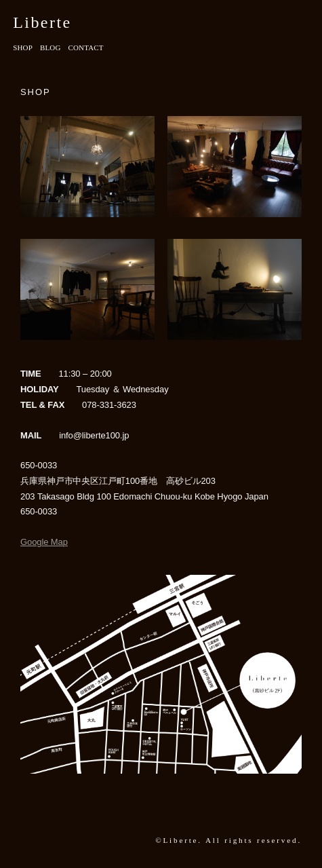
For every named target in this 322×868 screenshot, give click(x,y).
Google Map (44, 542)
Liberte (42, 22)
